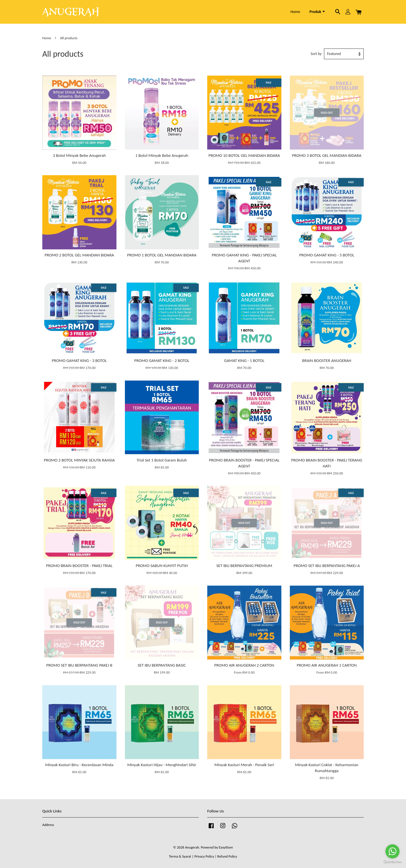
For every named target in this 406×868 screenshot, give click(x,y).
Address (48, 825)
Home (295, 12)
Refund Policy (227, 856)
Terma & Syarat (180, 856)
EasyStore (226, 847)
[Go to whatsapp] (392, 851)
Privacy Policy (204, 856)
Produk (318, 12)
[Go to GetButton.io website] (392, 862)
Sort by (316, 54)
